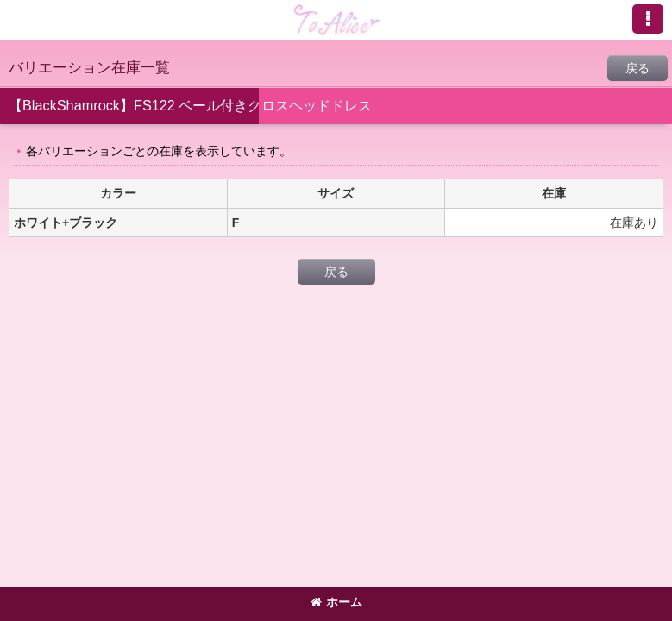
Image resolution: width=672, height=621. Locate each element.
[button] (648, 19)
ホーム (336, 602)
